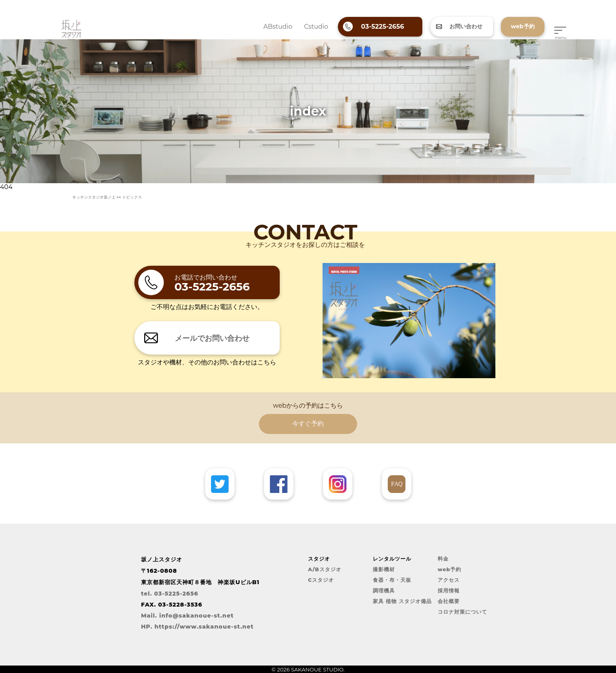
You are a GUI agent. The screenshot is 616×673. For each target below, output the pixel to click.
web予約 (449, 569)
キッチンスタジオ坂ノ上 (94, 197)
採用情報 (449, 591)
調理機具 (384, 591)
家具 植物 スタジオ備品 (402, 601)
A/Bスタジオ (325, 569)
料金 (443, 559)
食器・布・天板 (392, 580)
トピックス (132, 197)
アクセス (449, 580)
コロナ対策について (462, 612)
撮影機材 (384, 569)
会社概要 (449, 601)
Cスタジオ (321, 580)
